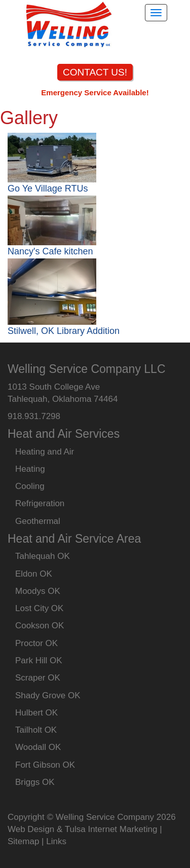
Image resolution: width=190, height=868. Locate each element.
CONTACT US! (95, 72)
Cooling (30, 486)
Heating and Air (45, 452)
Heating (30, 469)
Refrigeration (40, 503)
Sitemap (23, 841)
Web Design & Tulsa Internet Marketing (82, 829)
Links (56, 841)
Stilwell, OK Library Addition (64, 331)
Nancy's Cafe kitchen (50, 251)
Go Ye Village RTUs (48, 188)
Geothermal (38, 521)
